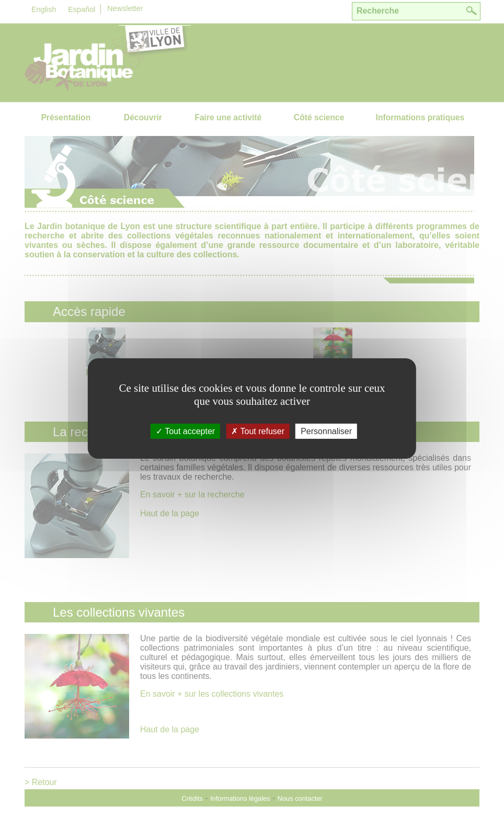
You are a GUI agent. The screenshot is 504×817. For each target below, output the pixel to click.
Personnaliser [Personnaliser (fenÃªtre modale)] (326, 431)
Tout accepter (185, 431)
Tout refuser (258, 431)
